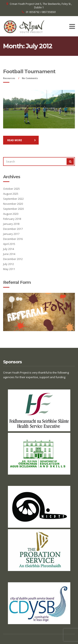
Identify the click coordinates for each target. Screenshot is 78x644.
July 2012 (9, 264)
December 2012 (13, 259)
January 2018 (11, 224)
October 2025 (11, 189)
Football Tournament (29, 71)
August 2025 (11, 194)
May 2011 (9, 269)
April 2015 (9, 244)
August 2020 (11, 214)
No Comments (30, 78)
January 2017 (11, 234)
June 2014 (9, 254)
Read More (15, 140)
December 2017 (13, 229)
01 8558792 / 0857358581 (41, 12)
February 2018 (12, 219)
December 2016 (13, 239)
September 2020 (13, 209)
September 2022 (13, 199)
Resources (9, 78)
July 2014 (9, 249)
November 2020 (13, 204)
